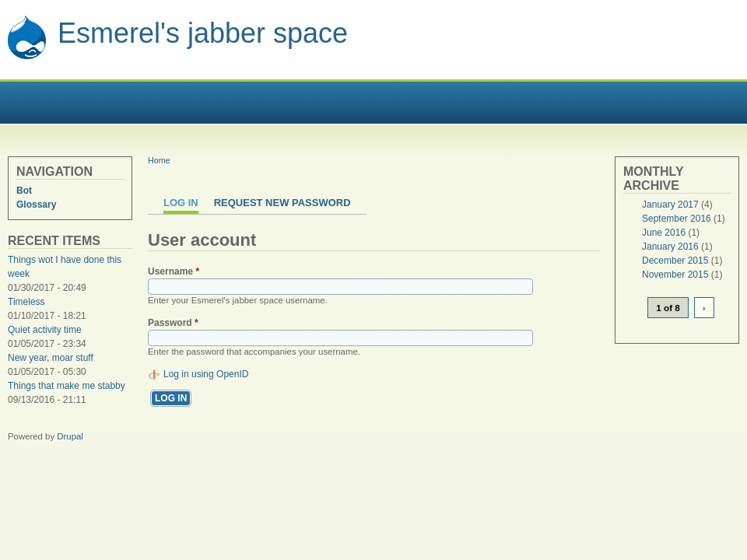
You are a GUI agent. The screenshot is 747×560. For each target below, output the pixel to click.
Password (173, 323)
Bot (24, 191)
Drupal (70, 436)
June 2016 (664, 233)
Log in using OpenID (206, 374)
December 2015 (675, 261)
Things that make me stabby (67, 386)
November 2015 (675, 275)
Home (159, 160)
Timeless (26, 302)
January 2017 (670, 205)
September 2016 (677, 219)
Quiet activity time (45, 330)
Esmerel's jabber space (203, 33)
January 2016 (670, 247)
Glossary (36, 205)
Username (174, 271)
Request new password (282, 203)
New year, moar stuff (51, 358)
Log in (181, 203)
